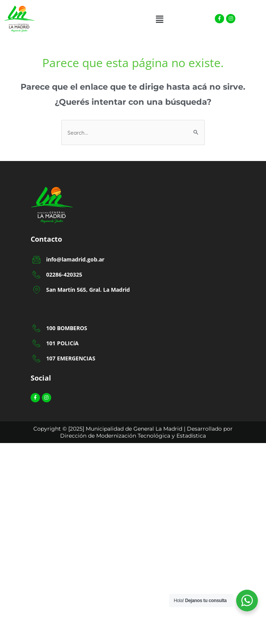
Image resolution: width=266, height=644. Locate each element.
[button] (159, 19)
